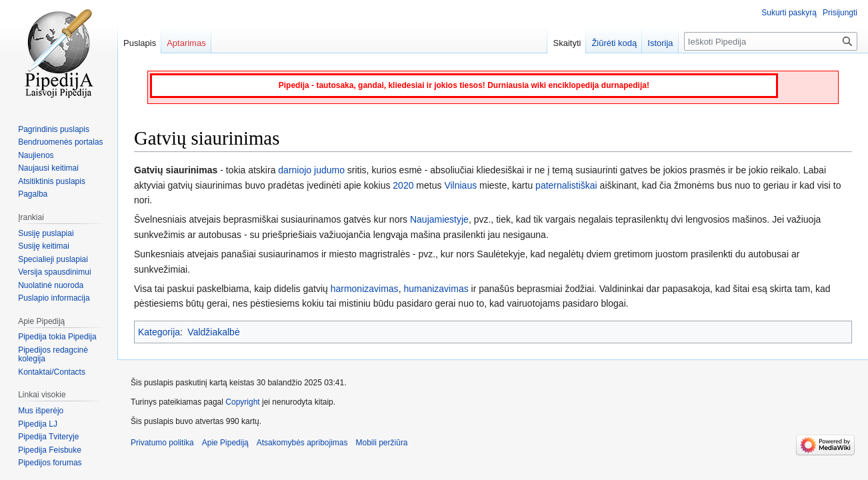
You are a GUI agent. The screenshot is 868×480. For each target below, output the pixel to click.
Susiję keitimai (44, 246)
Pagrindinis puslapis (54, 129)
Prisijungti (840, 13)
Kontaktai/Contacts (52, 372)
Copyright (242, 402)
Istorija (660, 43)
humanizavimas (436, 289)
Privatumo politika (162, 443)
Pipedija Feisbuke (50, 450)
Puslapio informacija (54, 298)
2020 (403, 185)
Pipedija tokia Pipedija (57, 337)
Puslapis (140, 43)
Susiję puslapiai (46, 233)
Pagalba (33, 194)
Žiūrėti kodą (614, 43)
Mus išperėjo (41, 411)
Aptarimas (186, 43)
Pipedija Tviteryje (48, 437)
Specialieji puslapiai (53, 259)
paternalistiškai (566, 185)
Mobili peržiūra (382, 443)
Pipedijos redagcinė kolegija (53, 355)
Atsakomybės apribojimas (302, 443)
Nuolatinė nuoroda (51, 285)
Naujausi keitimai (48, 168)
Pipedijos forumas (50, 463)
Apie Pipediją (225, 443)
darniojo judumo (311, 170)
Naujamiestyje (439, 219)
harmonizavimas (365, 289)
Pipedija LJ (38, 424)
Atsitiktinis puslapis (52, 181)
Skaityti (567, 43)
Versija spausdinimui (54, 272)
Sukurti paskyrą (789, 13)
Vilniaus (460, 185)
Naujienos (36, 155)
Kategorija (159, 332)
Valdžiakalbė (213, 332)
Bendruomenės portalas (60, 142)
